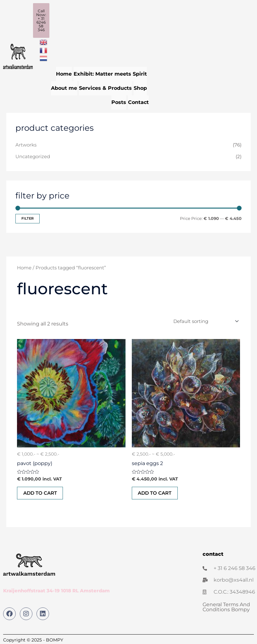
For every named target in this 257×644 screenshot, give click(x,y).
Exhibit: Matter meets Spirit (110, 74)
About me (64, 87)
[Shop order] (205, 320)
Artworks (26, 144)
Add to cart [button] (40, 492)
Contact (138, 101)
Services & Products (105, 87)
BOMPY (55, 639)
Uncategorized (33, 156)
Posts (119, 101)
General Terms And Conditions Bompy (226, 606)
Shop (140, 87)
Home (64, 74)
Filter (28, 217)
